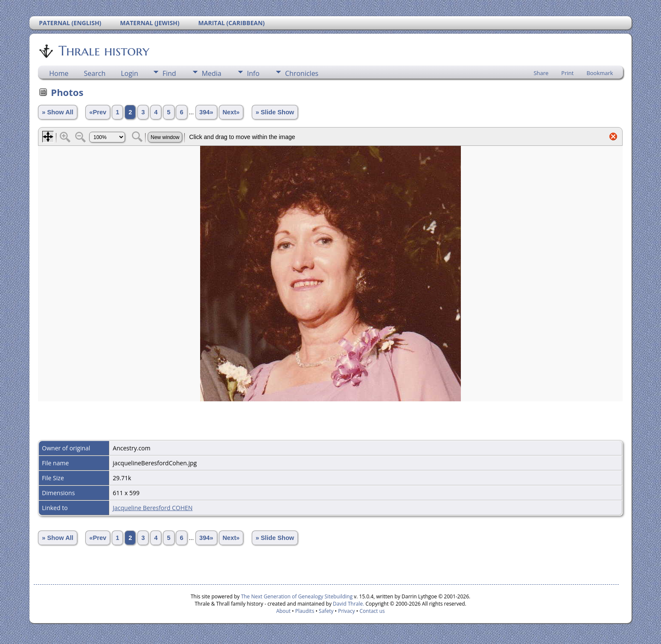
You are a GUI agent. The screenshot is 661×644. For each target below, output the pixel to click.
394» (206, 112)
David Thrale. (348, 604)
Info (253, 73)
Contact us (372, 611)
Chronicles (302, 73)
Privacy (347, 611)
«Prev (98, 112)
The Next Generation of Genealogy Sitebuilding (297, 596)
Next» (231, 112)
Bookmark (600, 73)
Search (95, 73)
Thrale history (103, 51)
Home (59, 73)
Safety (326, 611)
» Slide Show (275, 112)
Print (567, 73)
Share (541, 73)
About (283, 611)
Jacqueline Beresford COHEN (153, 508)
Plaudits (305, 611)
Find (169, 73)
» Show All (58, 112)
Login (130, 73)
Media (212, 73)
